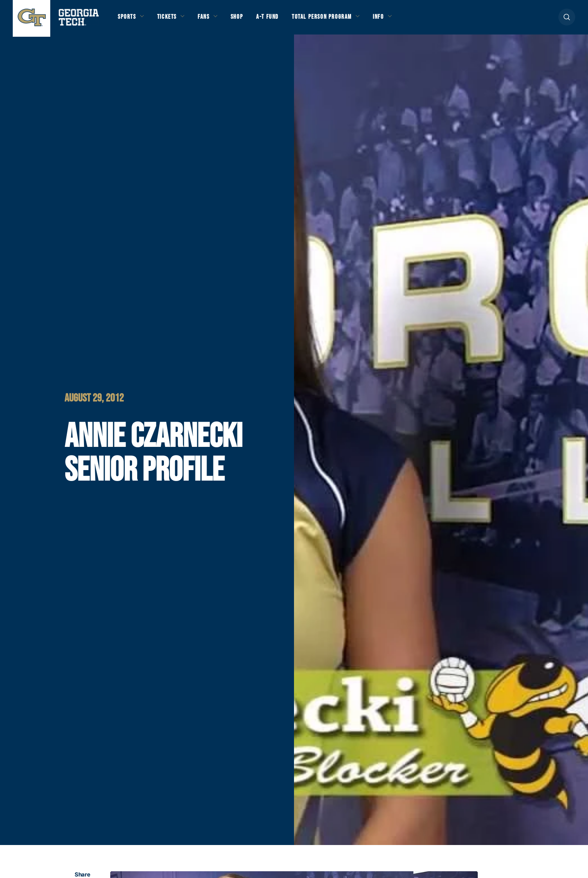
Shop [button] (247, 19)
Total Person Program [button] (339, 19)
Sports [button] (128, 19)
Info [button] (402, 19)
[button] (567, 19)
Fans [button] (211, 19)
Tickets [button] (172, 19)
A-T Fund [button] (280, 19)
